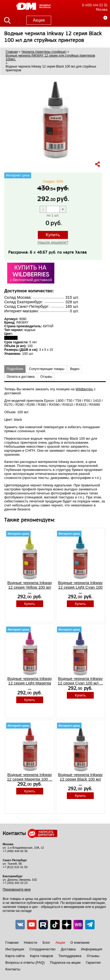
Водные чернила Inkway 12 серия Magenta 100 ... (30, 777)
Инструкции (15, 949)
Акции (39, 20)
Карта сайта (15, 956)
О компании (80, 942)
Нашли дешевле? (53, 242)
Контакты (13, 969)
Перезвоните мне (17, 889)
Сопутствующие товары (47, 369)
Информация (92, 949)
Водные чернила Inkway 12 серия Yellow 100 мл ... (30, 587)
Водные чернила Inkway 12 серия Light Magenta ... (30, 683)
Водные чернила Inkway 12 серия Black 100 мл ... (80, 779)
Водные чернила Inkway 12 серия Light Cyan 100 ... (80, 587)
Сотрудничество (42, 949)
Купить (53, 235)
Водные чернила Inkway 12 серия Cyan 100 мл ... (80, 681)
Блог (46, 942)
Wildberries (84, 389)
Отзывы (46, 377)
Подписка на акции (65, 963)
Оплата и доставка (21, 377)
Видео (75, 369)
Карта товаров (41, 956)
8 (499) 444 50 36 (95, 5)
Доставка (68, 949)
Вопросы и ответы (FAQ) (25, 963)
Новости (30, 942)
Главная (12, 942)
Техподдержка (70, 956)
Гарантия (93, 963)
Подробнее (15, 369)
